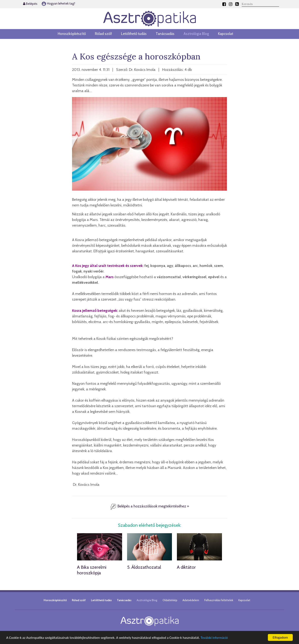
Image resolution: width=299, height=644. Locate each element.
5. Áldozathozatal (144, 567)
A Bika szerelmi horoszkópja (92, 570)
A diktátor (186, 567)
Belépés (30, 4)
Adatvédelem (191, 600)
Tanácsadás (165, 34)
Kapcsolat (226, 34)
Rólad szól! (103, 34)
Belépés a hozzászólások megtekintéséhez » (150, 506)
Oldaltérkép (170, 600)
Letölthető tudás (134, 34)
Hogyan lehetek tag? (58, 4)
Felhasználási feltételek (219, 600)
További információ (214, 638)
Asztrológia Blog (196, 34)
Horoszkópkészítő (72, 34)
